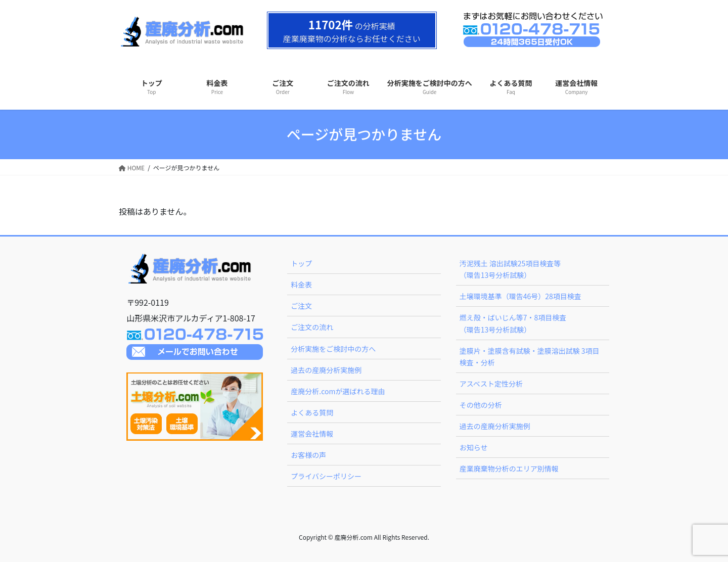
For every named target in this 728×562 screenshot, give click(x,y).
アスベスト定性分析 (491, 384)
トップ (301, 263)
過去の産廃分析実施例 (326, 370)
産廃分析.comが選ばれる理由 (338, 391)
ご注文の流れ (312, 327)
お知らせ (474, 447)
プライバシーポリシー (326, 476)
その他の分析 (481, 405)
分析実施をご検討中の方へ (333, 349)
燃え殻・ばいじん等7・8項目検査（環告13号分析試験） (513, 323)
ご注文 (301, 306)
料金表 (301, 285)
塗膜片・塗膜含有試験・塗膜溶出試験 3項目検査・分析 (530, 357)
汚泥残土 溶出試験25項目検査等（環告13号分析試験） (510, 269)
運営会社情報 (312, 434)
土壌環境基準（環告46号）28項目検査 (520, 296)
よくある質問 (312, 412)
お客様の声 (308, 455)
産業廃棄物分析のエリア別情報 (509, 469)
